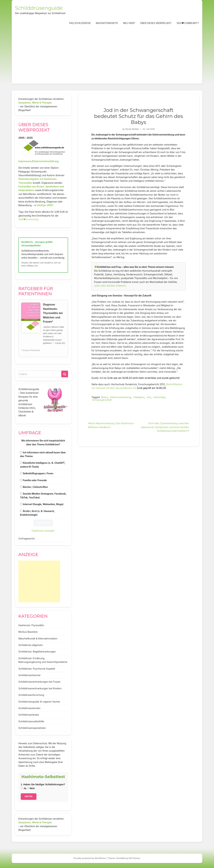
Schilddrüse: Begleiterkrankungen (37, 652)
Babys (105, 397)
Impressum (25, 161)
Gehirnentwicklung (121, 397)
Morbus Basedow (28, 632)
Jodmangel (159, 397)
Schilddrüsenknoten (29, 708)
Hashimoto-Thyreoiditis (31, 625)
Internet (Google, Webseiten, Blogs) (43, 504)
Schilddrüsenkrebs (29, 715)
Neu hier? (129, 23)
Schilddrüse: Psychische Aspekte (37, 669)
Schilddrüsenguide (39, 8)
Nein (31, 788)
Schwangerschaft (102, 400)
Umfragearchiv (27, 539)
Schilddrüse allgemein (31, 645)
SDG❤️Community (188, 23)
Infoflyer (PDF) (45, 205)
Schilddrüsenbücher (30, 675)
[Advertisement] (107, 55)
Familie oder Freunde (35, 480)
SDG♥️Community (28, 219)
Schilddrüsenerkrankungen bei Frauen (39, 682)
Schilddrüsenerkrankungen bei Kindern (40, 688)
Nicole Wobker (132, 129)
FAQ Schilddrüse (80, 23)
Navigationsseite (107, 23)
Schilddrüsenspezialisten (32, 728)
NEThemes (134, 858)
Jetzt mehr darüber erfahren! (110, 286)
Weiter (29, 796)
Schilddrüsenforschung (31, 695)
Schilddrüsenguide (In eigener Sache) (39, 702)
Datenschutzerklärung (46, 161)
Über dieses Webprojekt (156, 23)
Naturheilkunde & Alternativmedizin (38, 638)
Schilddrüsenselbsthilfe (31, 721)
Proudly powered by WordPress (90, 858)
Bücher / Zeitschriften (35, 487)
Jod (149, 397)
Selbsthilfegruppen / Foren (38, 473)
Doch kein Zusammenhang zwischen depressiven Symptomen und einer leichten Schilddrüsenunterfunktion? (165, 427)
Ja (23, 788)
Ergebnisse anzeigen (43, 531)
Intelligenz (139, 397)
